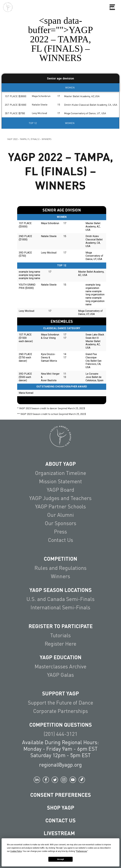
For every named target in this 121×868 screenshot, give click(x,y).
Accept (60, 859)
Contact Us (60, 540)
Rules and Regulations (60, 568)
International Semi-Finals (60, 607)
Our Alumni (60, 515)
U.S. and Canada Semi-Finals (60, 599)
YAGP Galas (60, 675)
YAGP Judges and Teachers (60, 498)
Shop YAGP (61, 807)
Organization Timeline (60, 473)
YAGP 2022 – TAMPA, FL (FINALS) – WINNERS (29, 139)
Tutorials (60, 635)
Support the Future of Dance (60, 702)
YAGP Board (60, 490)
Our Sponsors (61, 523)
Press (61, 531)
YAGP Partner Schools (61, 506)
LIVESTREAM (60, 833)
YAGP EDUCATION (61, 657)
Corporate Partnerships (60, 711)
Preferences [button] (82, 851)
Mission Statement (60, 481)
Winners (60, 576)
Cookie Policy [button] (16, 851)
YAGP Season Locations (61, 590)
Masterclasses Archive (61, 666)
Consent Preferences (61, 795)
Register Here (60, 644)
